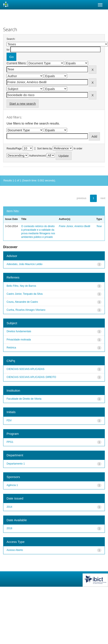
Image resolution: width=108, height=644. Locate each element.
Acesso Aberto (15, 550)
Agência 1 (12, 485)
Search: (11, 39)
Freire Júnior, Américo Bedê (75, 226)
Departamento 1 (16, 464)
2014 (9, 507)
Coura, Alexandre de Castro (22, 302)
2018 (9, 528)
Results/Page (14, 149)
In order (78, 149)
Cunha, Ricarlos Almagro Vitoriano (26, 310)
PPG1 (10, 442)
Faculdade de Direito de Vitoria (24, 399)
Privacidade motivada (19, 340)
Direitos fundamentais (19, 331)
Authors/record (37, 156)
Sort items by (44, 149)
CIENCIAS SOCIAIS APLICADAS (26, 369)
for (8, 50)
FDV (9, 420)
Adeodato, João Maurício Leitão (24, 264)
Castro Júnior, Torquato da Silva (25, 294)
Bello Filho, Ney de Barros (21, 286)
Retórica (11, 348)
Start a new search (23, 104)
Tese (99, 226)
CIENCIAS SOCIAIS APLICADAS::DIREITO (31, 377)
